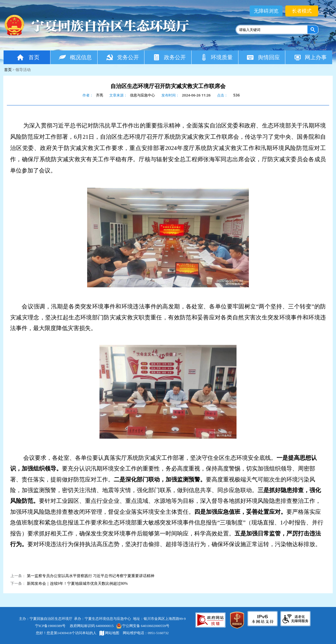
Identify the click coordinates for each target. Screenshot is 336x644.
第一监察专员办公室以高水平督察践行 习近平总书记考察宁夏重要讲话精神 (91, 576)
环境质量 (216, 57)
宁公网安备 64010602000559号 (143, 626)
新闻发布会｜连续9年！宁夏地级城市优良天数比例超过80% (77, 584)
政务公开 (169, 57)
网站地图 (109, 633)
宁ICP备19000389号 (50, 626)
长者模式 (302, 11)
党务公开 (122, 57)
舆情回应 (263, 57)
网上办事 (310, 57)
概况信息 (75, 57)
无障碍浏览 (266, 11)
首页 (28, 57)
